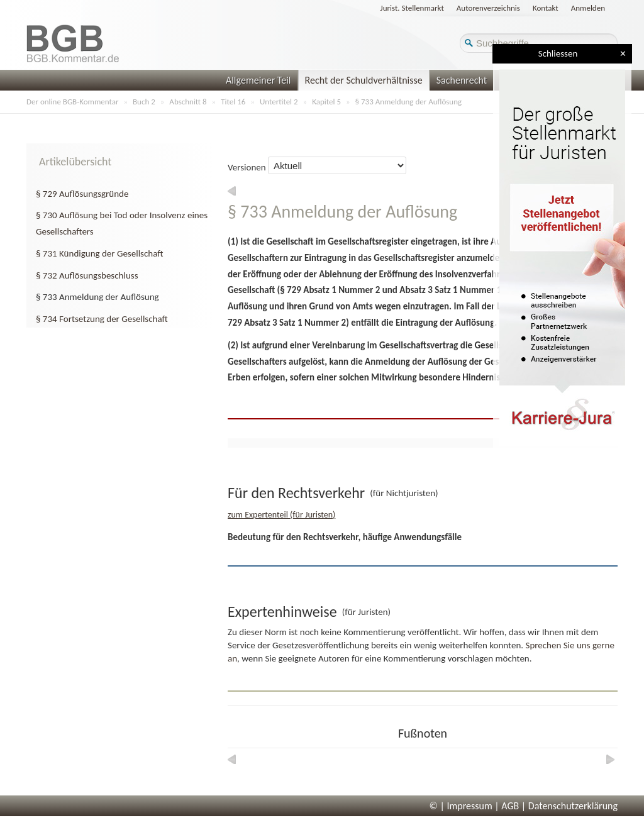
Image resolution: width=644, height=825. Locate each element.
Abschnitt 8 (188, 102)
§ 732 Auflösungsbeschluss (87, 275)
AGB (510, 806)
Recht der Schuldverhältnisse (364, 80)
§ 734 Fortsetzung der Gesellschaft (102, 319)
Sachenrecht (462, 80)
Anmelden (588, 8)
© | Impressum (461, 806)
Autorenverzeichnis (488, 8)
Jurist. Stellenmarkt (412, 8)
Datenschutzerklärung (573, 806)
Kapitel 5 (326, 102)
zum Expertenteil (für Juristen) (281, 515)
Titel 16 (233, 102)
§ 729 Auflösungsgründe (82, 194)
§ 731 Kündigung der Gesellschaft (100, 253)
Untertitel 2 (279, 102)
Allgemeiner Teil (258, 80)
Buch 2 (144, 102)
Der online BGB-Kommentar (72, 102)
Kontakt (546, 8)
